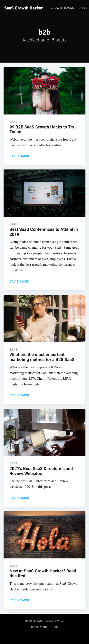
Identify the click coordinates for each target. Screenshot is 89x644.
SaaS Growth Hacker (39, 621)
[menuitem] (62, 8)
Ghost (56, 627)
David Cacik (19, 156)
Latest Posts (38, 627)
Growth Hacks (62, 8)
